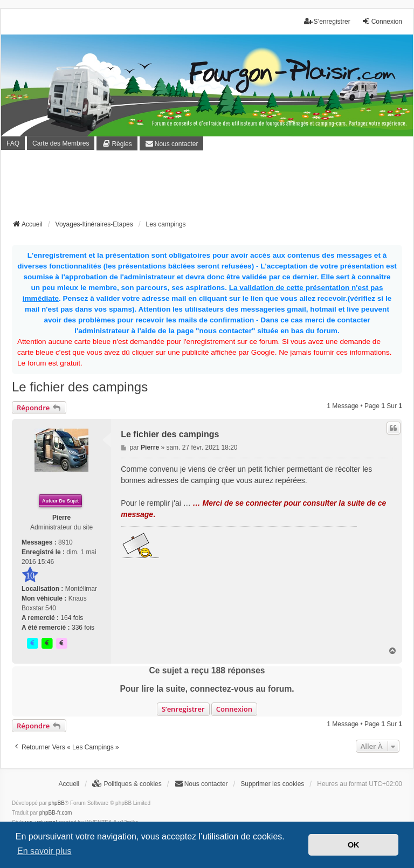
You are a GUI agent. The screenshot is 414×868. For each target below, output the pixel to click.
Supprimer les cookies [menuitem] (272, 784)
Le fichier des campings (80, 387)
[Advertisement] (208, 188)
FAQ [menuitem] (13, 143)
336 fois (83, 628)
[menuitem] (117, 143)
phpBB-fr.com (56, 813)
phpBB (57, 803)
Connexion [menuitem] (382, 21)
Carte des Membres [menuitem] (61, 143)
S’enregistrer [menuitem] (327, 21)
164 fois (72, 618)
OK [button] (354, 845)
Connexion (234, 709)
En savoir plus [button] (44, 851)
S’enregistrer (183, 709)
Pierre (61, 518)
